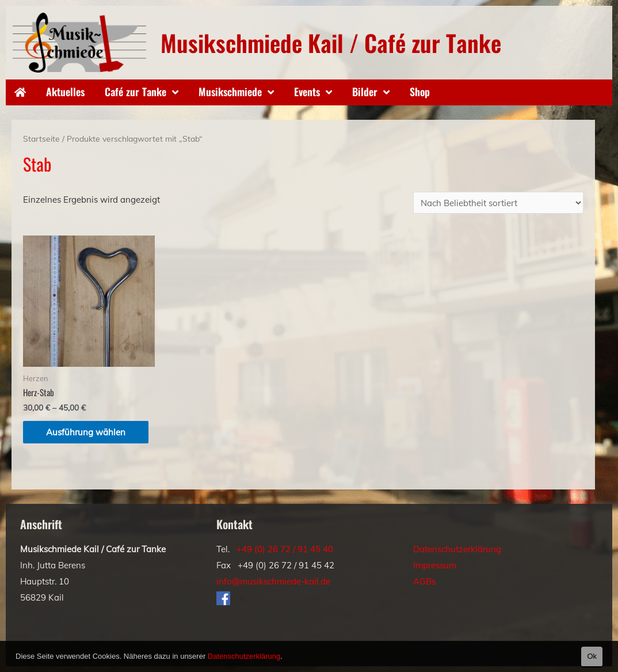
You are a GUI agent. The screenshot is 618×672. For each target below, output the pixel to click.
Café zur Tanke (136, 92)
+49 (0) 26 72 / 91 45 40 (285, 549)
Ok (592, 656)
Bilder (365, 92)
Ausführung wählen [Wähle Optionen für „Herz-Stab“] (86, 432)
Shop (420, 92)
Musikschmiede (230, 92)
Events (307, 92)
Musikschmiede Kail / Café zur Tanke (331, 43)
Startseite (41, 138)
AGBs (424, 581)
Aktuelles (65, 92)
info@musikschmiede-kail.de (273, 581)
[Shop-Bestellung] (498, 203)
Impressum (435, 565)
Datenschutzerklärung (457, 549)
